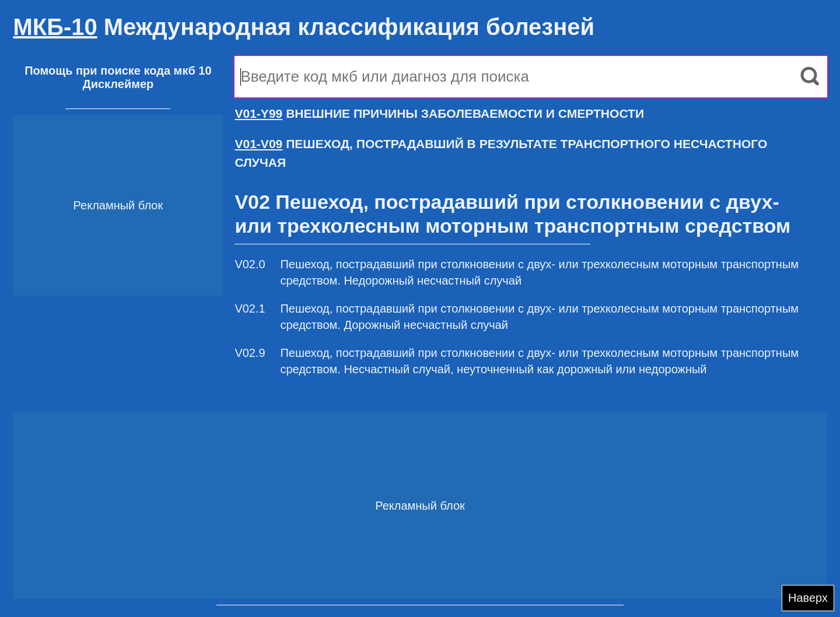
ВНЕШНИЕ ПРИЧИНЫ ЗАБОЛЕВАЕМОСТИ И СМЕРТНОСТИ (439, 113)
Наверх (808, 598)
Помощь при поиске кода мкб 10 (118, 71)
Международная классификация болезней (304, 27)
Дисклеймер (118, 84)
